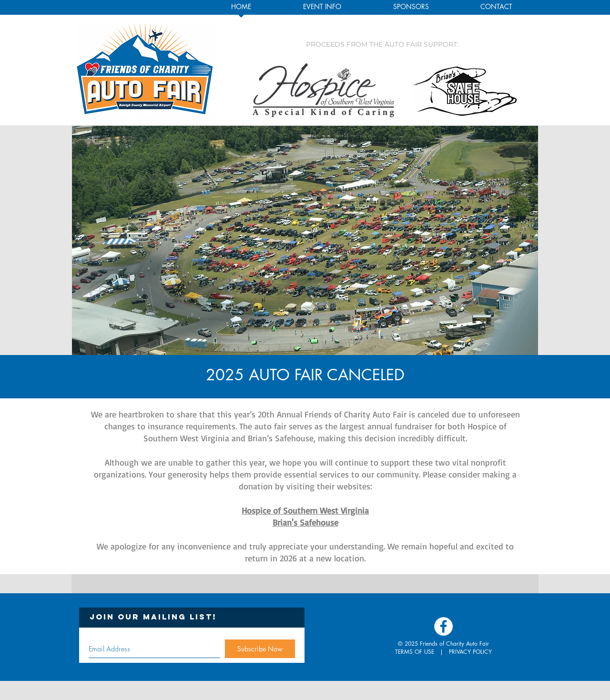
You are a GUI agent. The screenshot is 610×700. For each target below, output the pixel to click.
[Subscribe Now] (260, 649)
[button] (322, 10)
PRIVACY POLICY (470, 652)
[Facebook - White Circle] (443, 626)
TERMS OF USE (415, 652)
